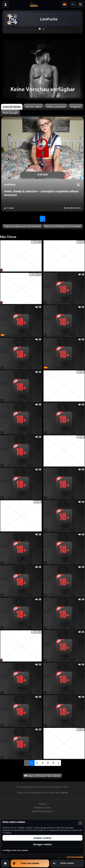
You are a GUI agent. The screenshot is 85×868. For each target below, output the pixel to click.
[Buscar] (80, 4)
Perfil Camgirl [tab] (10, 113)
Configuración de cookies (15, 850)
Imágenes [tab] (76, 107)
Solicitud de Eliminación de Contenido (63, 227)
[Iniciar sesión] (5, 4)
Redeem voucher (42, 808)
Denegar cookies (42, 844)
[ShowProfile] (78, 185)
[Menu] (73, 4)
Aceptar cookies (42, 838)
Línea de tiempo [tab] (12, 107)
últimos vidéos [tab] (33, 107)
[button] (64, 4)
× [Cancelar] (80, 823)
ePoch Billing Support (42, 811)
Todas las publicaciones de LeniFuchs (22, 227)
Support (42, 804)
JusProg (64, 793)
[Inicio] (5, 863)
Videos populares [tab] (56, 107)
